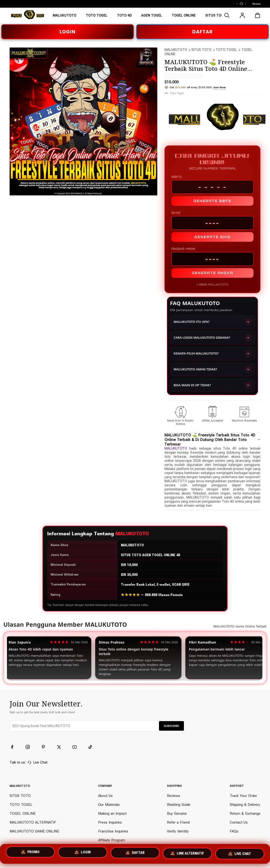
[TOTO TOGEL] (152, 17)
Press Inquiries (110, 823)
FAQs (234, 832)
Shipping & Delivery (245, 805)
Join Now (219, 87)
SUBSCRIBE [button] (171, 726)
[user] (242, 15)
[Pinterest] (46, 747)
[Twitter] (61, 747)
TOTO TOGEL (226, 50)
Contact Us (239, 823)
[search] (227, 15)
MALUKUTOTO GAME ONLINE (34, 832)
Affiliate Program (112, 840)
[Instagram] (30, 747)
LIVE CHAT (240, 854)
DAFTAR (203, 32)
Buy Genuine (177, 814)
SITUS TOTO (201, 50)
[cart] (258, 15)
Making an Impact (112, 814)
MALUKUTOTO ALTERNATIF (33, 823)
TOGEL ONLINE (23, 814)
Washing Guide (179, 805)
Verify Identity (178, 832)
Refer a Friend (178, 823)
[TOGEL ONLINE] (184, 17)
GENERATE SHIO (213, 237)
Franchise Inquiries (113, 832)
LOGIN (67, 32)
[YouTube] (77, 747)
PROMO (30, 853)
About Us (105, 796)
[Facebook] (14, 747)
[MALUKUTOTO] (65, 17)
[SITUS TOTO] (124, 17)
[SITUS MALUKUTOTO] (97, 17)
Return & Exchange (245, 814)
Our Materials (109, 805)
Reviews (173, 796)
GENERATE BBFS (212, 201)
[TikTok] (92, 747)
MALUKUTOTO (176, 50)
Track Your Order (243, 796)
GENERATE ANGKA (212, 273)
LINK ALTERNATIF (187, 854)
